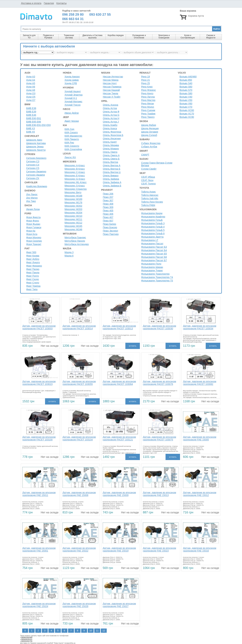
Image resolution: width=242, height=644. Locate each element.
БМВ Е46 (31, 115)
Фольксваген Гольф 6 (153, 233)
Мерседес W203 (73, 209)
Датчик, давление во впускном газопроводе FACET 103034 (200, 327)
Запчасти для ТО (29, 37)
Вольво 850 (186, 80)
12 (104, 631)
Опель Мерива (111, 145)
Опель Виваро (111, 176)
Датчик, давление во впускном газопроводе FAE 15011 (39, 494)
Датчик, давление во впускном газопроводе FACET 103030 (159, 327)
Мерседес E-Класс (75, 176)
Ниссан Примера (112, 87)
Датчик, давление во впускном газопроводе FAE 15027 (119, 605)
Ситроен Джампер (36, 172)
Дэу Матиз (32, 198)
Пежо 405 (108, 211)
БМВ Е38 (31, 108)
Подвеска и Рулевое (48, 37)
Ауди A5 (31, 83)
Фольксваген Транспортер (155, 274)
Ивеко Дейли (72, 113)
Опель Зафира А (112, 182)
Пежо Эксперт (110, 231)
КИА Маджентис (73, 136)
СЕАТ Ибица (148, 177)
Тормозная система (69, 37)
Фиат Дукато (33, 262)
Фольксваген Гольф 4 (153, 227)
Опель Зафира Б (112, 186)
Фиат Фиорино (34, 266)
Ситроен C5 (33, 168)
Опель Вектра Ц (112, 172)
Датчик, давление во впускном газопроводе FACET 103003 (39, 327)
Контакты (61, 3)
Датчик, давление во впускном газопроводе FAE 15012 (200, 494)
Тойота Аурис (148, 192)
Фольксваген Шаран (152, 267)
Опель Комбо (110, 125)
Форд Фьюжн (33, 224)
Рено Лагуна (148, 97)
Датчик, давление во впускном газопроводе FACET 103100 (39, 438)
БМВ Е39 (31, 112)
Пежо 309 (108, 207)
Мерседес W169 (73, 199)
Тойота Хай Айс (150, 198)
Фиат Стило (33, 283)
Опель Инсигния (112, 139)
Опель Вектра (110, 162)
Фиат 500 (31, 252)
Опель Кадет (110, 142)
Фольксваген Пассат (152, 244)
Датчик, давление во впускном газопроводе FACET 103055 (79, 383)
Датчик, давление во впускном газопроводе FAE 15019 (119, 549)
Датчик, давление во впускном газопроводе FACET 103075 (159, 438)
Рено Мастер (148, 100)
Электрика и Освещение (164, 37)
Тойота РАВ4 (148, 205)
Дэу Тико (31, 201)
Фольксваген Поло (151, 264)
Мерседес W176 (73, 202)
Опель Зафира (111, 179)
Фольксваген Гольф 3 (153, 223)
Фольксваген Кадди (152, 213)
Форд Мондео (34, 238)
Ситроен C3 (33, 161)
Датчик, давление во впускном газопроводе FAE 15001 (39, 549)
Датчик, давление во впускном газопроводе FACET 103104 (79, 438)
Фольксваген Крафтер (153, 217)
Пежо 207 (108, 197)
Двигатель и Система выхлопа (92, 37)
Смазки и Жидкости (211, 37)
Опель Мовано (111, 149)
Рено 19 (146, 77)
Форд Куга (32, 234)
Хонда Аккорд (72, 77)
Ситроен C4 (33, 165)
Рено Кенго (147, 93)
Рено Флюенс (148, 90)
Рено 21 (146, 80)
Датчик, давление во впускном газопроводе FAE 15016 (200, 549)
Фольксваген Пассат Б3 (154, 247)
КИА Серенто (72, 146)
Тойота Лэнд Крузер (152, 202)
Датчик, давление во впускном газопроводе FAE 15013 (159, 494)
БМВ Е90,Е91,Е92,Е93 (38, 125)
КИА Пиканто (72, 139)
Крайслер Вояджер (37, 186)
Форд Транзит (34, 244)
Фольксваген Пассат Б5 (154, 254)
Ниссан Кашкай (111, 90)
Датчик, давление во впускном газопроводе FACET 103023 (39, 383)
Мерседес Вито (73, 192)
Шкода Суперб (149, 135)
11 (97, 631)
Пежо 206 (108, 194)
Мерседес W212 (73, 223)
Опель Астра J (111, 122)
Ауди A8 (31, 90)
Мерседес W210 (73, 216)
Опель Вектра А (112, 165)
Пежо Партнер (111, 234)
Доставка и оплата (31, 3)
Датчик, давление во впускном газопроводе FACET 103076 (159, 383)
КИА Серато (71, 132)
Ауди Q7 (31, 100)
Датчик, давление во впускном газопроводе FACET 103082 (200, 383)
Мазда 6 (69, 256)
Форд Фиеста (33, 217)
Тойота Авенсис (150, 195)
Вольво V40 (186, 97)
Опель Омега (110, 152)
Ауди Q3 (31, 93)
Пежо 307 (108, 200)
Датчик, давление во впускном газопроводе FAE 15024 (39, 605)
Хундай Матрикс (73, 101)
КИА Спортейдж (73, 149)
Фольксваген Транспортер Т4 (157, 277)
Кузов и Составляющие (188, 37)
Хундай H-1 (71, 98)
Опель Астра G (111, 115)
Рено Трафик (148, 114)
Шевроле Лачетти (36, 150)
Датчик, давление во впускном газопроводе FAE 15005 (200, 438)
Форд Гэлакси (34, 227)
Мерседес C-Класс (75, 172)
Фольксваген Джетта (152, 237)
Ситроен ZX (33, 178)
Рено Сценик (148, 110)
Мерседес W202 (73, 206)
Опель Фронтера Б (113, 135)
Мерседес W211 (73, 219)
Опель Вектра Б (112, 169)
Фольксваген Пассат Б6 (154, 257)
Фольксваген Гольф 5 (153, 230)
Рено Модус (148, 107)
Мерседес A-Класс (75, 165)
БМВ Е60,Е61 (34, 118)
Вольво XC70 (187, 114)
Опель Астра (110, 108)
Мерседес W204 (73, 213)
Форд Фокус (33, 221)
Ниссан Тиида (110, 93)
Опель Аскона (110, 105)
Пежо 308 (108, 204)
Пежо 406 (108, 214)
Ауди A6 (31, 87)
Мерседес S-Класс (75, 186)
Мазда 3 (69, 252)
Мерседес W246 (73, 229)
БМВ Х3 (31, 128)
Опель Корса (110, 128)
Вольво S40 (186, 83)
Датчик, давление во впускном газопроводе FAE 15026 (79, 605)
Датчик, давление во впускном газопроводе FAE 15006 (79, 494)
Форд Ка (31, 231)
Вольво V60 (186, 104)
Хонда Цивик (72, 80)
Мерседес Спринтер (76, 189)
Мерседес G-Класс (75, 179)
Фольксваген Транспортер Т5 (157, 281)
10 (91, 631)
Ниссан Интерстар (113, 77)
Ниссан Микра (111, 80)
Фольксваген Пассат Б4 (154, 250)
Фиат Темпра (33, 286)
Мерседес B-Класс (75, 169)
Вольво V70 (186, 107)
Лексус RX (70, 157)
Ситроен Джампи (36, 175)
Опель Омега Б (111, 159)
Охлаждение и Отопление (139, 37)
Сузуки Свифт (149, 169)
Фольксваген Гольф (152, 220)
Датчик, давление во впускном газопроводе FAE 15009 (119, 494)
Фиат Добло (33, 259)
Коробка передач (116, 35)
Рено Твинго (148, 117)
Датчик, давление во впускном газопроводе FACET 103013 (119, 327)
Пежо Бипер (109, 224)
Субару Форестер (151, 143)
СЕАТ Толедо (148, 184)
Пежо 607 (108, 221)
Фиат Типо (32, 289)
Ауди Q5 (31, 97)
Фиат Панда (33, 273)
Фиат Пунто (33, 276)
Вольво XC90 (187, 117)
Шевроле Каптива (36, 143)
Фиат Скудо (33, 279)
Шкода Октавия (150, 132)
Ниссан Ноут (110, 83)
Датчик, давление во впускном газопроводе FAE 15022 (79, 549)
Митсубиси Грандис (75, 238)
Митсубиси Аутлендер (77, 244)
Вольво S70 (186, 90)
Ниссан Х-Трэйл (112, 97)
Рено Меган (148, 104)
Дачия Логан (33, 209)
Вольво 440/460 (188, 77)
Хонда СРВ (71, 83)
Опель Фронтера (112, 132)
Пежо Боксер (110, 227)
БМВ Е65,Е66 (34, 122)
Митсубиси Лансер (75, 241)
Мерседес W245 (73, 226)
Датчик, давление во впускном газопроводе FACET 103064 (119, 383)
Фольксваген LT (150, 240)
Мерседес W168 (73, 196)
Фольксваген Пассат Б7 (154, 260)
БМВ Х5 (31, 132)
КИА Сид (69, 129)
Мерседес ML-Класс (76, 182)
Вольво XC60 (187, 110)
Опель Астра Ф (111, 112)
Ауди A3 (31, 77)
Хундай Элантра (74, 95)
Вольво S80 (186, 93)
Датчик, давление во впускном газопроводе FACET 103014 (79, 327)
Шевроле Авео (34, 140)
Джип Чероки (72, 121)
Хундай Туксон (73, 105)
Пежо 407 (108, 217)
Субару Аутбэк (149, 147)
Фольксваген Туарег (152, 270)
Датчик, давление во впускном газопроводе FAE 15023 (159, 549)
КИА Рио (69, 143)
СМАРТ (145, 155)
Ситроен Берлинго (36, 158)
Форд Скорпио (34, 241)
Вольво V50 (186, 100)
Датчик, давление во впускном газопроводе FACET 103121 (119, 438)
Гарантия (49, 3)
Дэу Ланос (32, 194)
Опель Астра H (111, 118)
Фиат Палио (33, 269)
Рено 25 (146, 83)
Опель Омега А (111, 155)
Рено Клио (147, 87)
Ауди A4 (31, 80)
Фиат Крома (33, 256)
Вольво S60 (186, 87)
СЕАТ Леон (147, 180)
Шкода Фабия (149, 125)
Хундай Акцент (73, 91)
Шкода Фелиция (150, 128)
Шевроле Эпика (35, 147)
